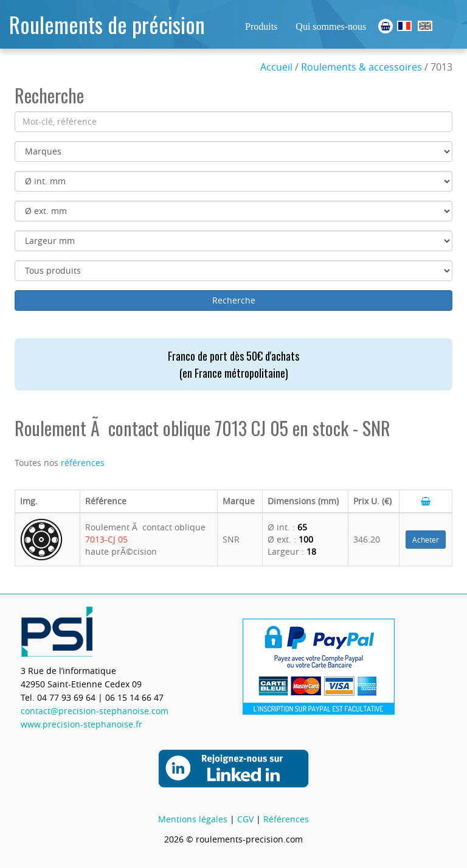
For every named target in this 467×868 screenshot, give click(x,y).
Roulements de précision (107, 24)
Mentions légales (193, 819)
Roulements (404, 26)
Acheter (426, 540)
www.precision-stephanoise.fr (81, 724)
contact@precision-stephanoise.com (95, 711)
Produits (261, 26)
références (83, 463)
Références (286, 819)
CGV (245, 819)
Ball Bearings (425, 26)
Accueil (276, 67)
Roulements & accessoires (361, 67)
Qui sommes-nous (331, 26)
